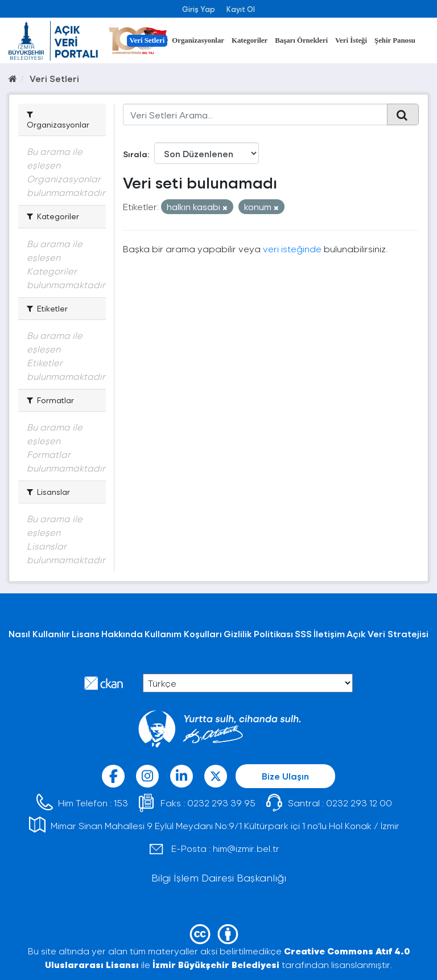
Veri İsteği (351, 40)
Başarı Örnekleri (301, 40)
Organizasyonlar (198, 40)
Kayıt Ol (241, 9)
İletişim (329, 633)
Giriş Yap (199, 9)
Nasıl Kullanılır (39, 633)
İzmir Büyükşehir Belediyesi (216, 964)
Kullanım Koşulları (183, 633)
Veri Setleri (147, 40)
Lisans (86, 633)
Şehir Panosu (395, 40)
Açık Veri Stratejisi (387, 633)
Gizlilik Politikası (258, 633)
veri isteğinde (292, 249)
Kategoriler (250, 40)
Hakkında (122, 633)
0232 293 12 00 (359, 803)
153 (121, 803)
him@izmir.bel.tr (246, 848)
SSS (303, 633)
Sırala (135, 154)
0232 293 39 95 (221, 803)
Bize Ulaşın (285, 776)
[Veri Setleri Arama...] (255, 114)
